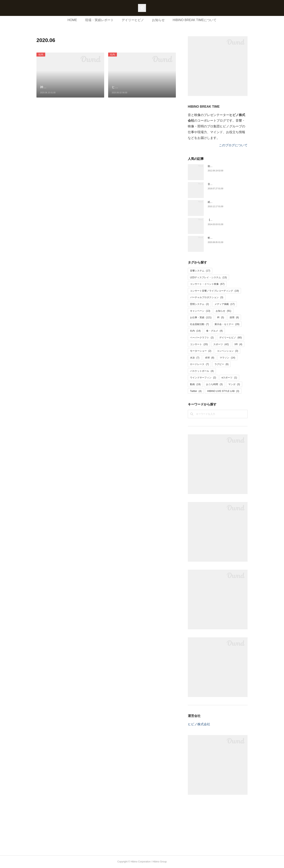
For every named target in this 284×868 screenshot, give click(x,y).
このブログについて (233, 145)
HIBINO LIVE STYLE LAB (223, 391)
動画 (195, 384)
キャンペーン (200, 311)
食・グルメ (214, 331)
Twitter (196, 391)
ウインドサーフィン (203, 378)
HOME (72, 20)
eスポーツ (229, 378)
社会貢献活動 (199, 324)
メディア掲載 (225, 304)
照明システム (199, 304)
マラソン (227, 358)
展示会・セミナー (227, 324)
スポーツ (221, 344)
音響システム (200, 271)
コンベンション (228, 351)
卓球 (210, 358)
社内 (41, 55)
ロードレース (199, 364)
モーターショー (201, 351)
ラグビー (222, 364)
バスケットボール (202, 371)
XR (238, 344)
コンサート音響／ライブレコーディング (214, 291)
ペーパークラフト (202, 338)
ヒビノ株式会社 (199, 724)
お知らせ (158, 20)
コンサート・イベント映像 (207, 284)
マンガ (234, 384)
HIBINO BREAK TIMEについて (195, 20)
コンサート (199, 344)
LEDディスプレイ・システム (208, 277)
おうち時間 (214, 384)
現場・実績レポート (99, 20)
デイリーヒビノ (133, 20)
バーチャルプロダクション (207, 297)
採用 (234, 317)
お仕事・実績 (201, 317)
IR (221, 317)
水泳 (195, 358)
